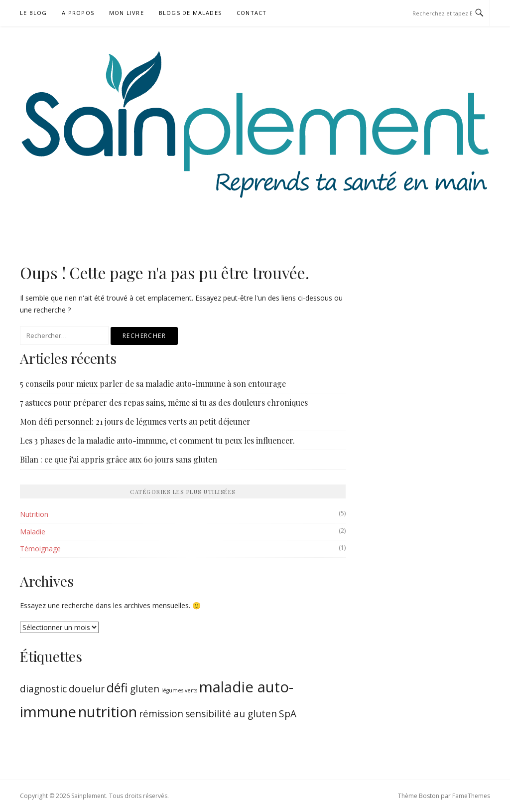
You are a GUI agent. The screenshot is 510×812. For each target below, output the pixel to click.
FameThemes (471, 796)
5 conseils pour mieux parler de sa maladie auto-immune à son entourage (153, 384)
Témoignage (40, 549)
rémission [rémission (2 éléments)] (161, 714)
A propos (78, 13)
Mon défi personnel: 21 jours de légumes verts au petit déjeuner (135, 421)
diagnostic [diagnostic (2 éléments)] (43, 689)
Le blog (33, 13)
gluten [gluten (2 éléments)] (145, 689)
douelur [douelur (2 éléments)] (87, 689)
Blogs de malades (190, 13)
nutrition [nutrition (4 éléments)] (108, 712)
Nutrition (34, 514)
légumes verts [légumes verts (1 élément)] (179, 690)
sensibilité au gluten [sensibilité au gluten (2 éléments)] (231, 714)
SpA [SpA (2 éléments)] (288, 714)
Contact (252, 13)
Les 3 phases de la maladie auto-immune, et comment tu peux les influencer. (157, 440)
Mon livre (127, 13)
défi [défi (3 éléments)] (117, 688)
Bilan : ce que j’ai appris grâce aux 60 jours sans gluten (119, 459)
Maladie (33, 532)
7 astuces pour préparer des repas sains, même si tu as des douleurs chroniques (164, 403)
